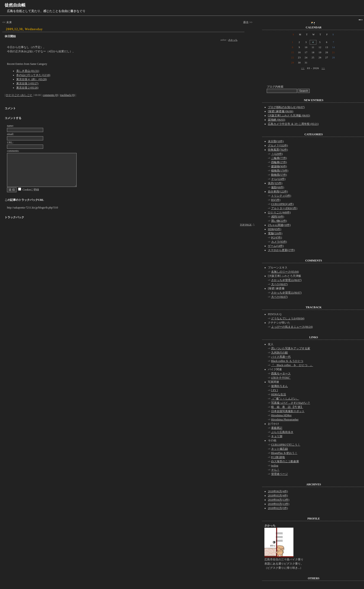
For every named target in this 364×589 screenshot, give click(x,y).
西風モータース (281, 374)
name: (10, 126)
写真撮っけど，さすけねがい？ (291, 403)
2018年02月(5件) (278, 508)
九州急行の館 (279, 353)
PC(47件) (277, 238)
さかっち (233, 40)
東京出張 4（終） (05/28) (31, 79)
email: (10, 134)
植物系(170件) (280, 171)
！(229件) (277, 154)
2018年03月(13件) (279, 504)
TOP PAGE (246, 225)
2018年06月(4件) (278, 491)
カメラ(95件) (279, 242)
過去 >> (248, 22)
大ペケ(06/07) (279, 284)
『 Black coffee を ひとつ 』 (292, 365)
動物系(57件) (279, 175)
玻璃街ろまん (279, 386)
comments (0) (50, 95)
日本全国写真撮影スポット (288, 411)
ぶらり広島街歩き (282, 432)
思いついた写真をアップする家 (291, 348)
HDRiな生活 (279, 394)
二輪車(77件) (279, 158)
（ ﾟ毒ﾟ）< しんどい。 (285, 399)
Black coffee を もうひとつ (287, 361)
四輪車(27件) (279, 162)
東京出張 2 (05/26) (27, 88)
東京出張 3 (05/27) (27, 83)
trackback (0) (68, 95)
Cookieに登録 (31, 190)
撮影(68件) (278, 187)
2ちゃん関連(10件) (279, 225)
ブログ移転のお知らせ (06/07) (286, 107)
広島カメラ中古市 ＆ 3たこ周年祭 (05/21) (293, 124)
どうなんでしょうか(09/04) (288, 318)
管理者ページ (279, 474)
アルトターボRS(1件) (284, 208)
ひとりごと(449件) (279, 212)
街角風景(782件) (278, 150)
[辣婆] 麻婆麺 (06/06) (281, 111)
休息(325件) (275, 183)
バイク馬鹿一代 (281, 357)
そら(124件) (278, 179)
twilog (275, 466)
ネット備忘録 (279, 449)
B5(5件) (276, 200)
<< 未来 (7, 22)
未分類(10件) (276, 141)
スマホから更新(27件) (281, 250)
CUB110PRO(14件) (283, 204)
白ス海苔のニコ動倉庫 (285, 461)
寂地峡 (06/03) (276, 120)
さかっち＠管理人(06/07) (286, 280)
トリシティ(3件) (281, 196)
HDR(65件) (275, 229)
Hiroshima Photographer (285, 420)
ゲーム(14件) (276, 246)
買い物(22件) (279, 221)
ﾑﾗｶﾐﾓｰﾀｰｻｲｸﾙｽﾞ (281, 378)
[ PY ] (275, 390)
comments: (13, 151)
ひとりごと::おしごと (19, 95)
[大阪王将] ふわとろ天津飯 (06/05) (289, 116)
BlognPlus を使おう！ (284, 453)
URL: (10, 142)
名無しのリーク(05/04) (285, 272)
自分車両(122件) (278, 192)
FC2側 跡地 (278, 457)
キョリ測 (277, 436)
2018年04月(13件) (279, 500)
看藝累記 (277, 428)
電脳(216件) (275, 233)
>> (323, 68)
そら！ (275, 470)
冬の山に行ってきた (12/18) (33, 75)
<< (303, 68)
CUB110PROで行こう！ (286, 445)
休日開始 (10, 36)
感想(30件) (278, 217)
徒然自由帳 (15, 5)
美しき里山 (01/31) (28, 71)
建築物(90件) (279, 166)
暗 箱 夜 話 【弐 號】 (287, 407)
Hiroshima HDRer (281, 415)
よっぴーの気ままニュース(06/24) (292, 327)
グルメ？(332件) (278, 146)
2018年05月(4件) (278, 496)
